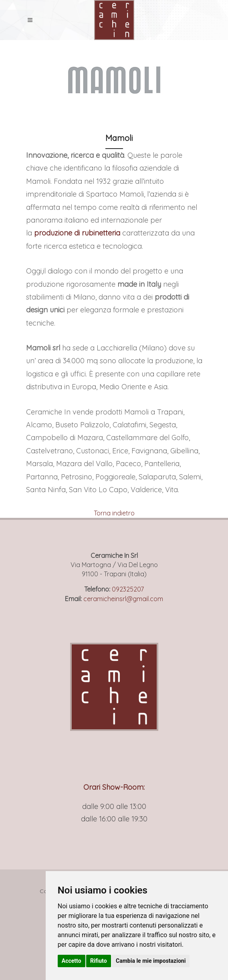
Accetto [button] (72, 961)
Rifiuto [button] (99, 961)
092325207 (128, 589)
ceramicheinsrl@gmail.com (123, 599)
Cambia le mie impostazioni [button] (151, 961)
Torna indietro (114, 513)
